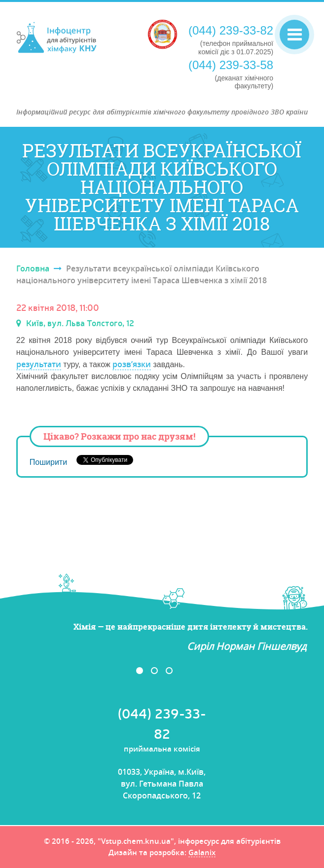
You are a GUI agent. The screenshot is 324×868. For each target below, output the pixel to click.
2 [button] (154, 671)
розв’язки (132, 364)
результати (39, 364)
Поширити (48, 462)
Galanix (202, 853)
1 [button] (140, 671)
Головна (33, 268)
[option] (162, 637)
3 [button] (169, 671)
